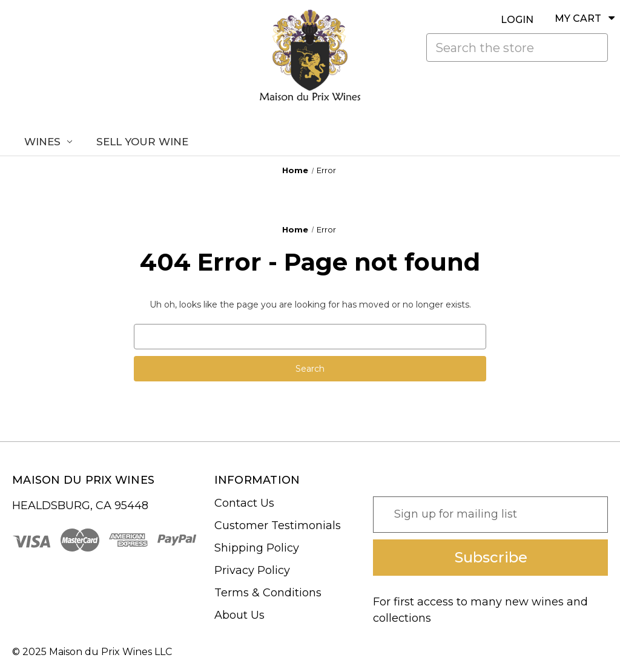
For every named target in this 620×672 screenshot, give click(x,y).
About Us (239, 615)
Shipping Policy (257, 548)
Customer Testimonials (278, 525)
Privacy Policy (252, 570)
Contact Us (244, 503)
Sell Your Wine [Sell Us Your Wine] (142, 142)
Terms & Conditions (268, 593)
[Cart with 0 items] (574, 18)
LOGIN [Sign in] (517, 20)
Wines (48, 142)
